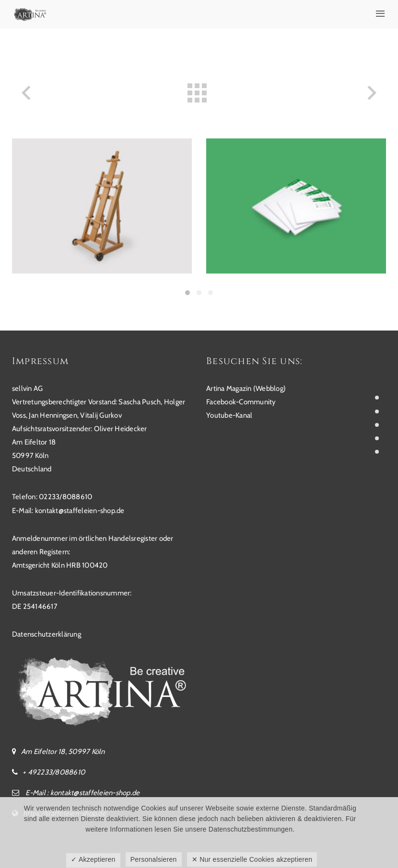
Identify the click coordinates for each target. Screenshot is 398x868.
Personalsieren (154, 859)
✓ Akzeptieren (93, 859)
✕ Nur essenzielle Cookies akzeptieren (252, 859)
